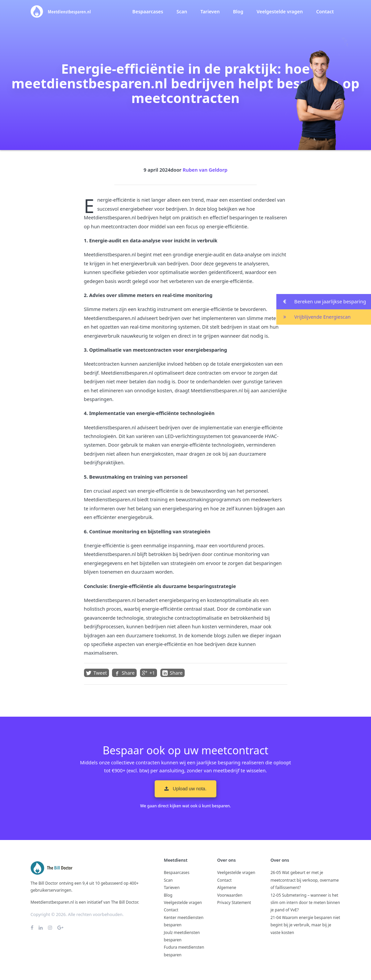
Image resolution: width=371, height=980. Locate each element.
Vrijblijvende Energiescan (313, 317)
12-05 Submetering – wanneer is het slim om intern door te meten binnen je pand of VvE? (305, 903)
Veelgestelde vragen (280, 11)
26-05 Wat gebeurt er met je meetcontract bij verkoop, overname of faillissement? (305, 880)
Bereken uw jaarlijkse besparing (321, 302)
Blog (238, 11)
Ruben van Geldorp (205, 170)
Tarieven (210, 11)
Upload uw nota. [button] (185, 789)
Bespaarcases (148, 11)
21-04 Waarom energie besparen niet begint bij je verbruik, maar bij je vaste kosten (305, 925)
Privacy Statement (234, 902)
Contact (325, 11)
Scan (182, 11)
